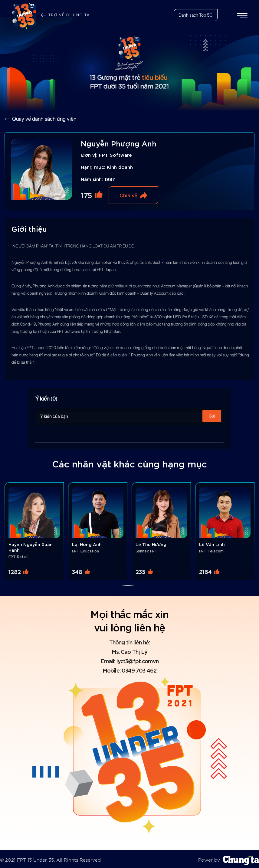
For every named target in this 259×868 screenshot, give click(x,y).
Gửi (212, 416)
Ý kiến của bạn (129, 416)
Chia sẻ (128, 195)
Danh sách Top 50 (195, 15)
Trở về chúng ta (69, 15)
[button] (128, 583)
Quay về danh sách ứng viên (44, 119)
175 (86, 195)
